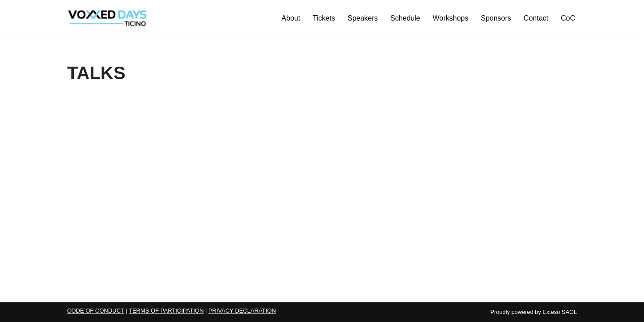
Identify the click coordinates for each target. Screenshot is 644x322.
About (291, 18)
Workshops (451, 18)
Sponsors (496, 18)
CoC (568, 18)
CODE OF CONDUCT (96, 311)
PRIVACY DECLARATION (242, 311)
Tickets (324, 18)
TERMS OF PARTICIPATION (166, 311)
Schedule (405, 18)
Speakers (363, 18)
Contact (536, 18)
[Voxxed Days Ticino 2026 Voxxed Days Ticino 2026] (107, 18)
